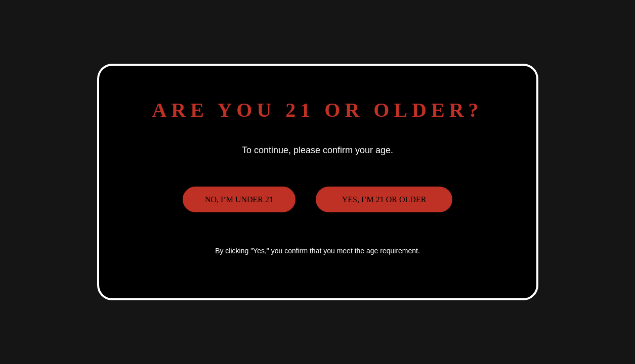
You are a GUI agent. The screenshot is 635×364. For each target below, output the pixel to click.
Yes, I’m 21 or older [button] (384, 199)
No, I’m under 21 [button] (239, 199)
